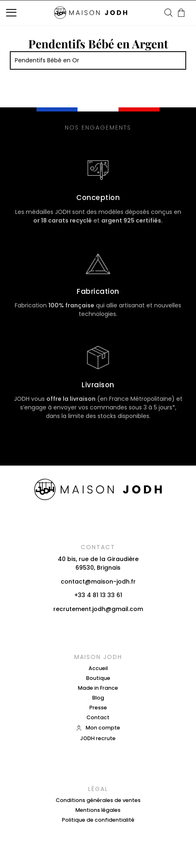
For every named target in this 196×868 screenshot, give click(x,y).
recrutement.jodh (79, 609)
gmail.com (127, 609)
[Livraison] (98, 357)
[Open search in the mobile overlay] (169, 12)
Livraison (98, 385)
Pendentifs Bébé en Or (47, 60)
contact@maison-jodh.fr (98, 582)
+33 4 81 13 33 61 (98, 595)
